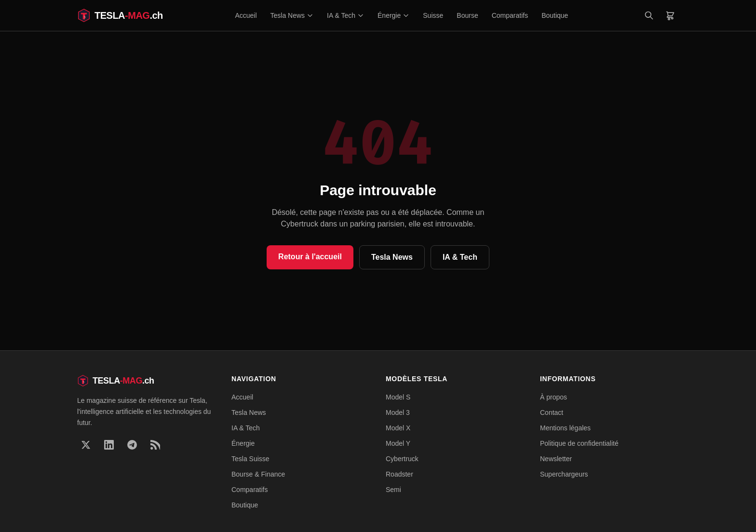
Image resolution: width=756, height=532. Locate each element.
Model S (398, 397)
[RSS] (155, 445)
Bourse (467, 15)
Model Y (398, 443)
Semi (393, 490)
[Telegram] (132, 445)
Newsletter (556, 459)
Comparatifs (510, 15)
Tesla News (292, 15)
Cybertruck (402, 459)
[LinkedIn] (109, 445)
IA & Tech (345, 15)
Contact (552, 412)
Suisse (433, 15)
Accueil (246, 15)
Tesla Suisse (250, 459)
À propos (553, 397)
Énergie (393, 15)
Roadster (399, 474)
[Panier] (670, 15)
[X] (86, 445)
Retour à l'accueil (310, 257)
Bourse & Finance (258, 474)
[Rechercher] (649, 15)
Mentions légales (565, 428)
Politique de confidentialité (579, 443)
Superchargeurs (564, 474)
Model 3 (398, 412)
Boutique (555, 15)
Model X (398, 428)
